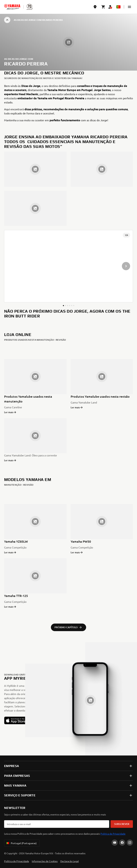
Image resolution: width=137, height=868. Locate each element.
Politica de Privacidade (113, 834)
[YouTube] (115, 843)
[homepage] (12, 7)
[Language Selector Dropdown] (118, 7)
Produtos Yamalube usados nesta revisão (100, 396)
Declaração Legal (70, 861)
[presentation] (68, 266)
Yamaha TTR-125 (16, 596)
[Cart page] (103, 7)
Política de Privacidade (17, 861)
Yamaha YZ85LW (16, 541)
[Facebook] (122, 843)
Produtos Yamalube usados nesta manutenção (28, 399)
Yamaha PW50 (81, 541)
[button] (129, 7)
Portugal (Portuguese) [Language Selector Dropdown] (21, 843)
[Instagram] (130, 843)
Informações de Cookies (45, 861)
